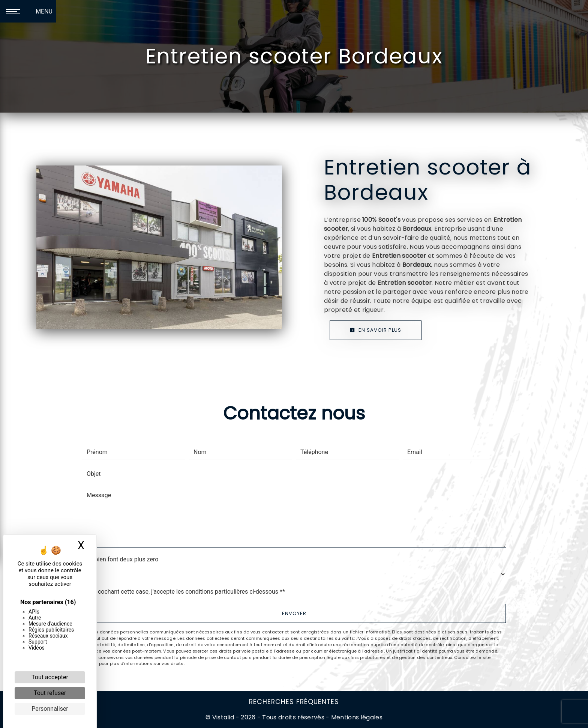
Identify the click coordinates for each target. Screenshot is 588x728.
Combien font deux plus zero (120, 559)
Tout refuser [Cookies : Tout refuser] (50, 693)
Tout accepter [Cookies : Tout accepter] (50, 677)
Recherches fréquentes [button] (294, 702)
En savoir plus (376, 330)
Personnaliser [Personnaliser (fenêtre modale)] (50, 709)
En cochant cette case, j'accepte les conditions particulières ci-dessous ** (187, 592)
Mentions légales (356, 717)
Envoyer (294, 613)
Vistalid (223, 717)
